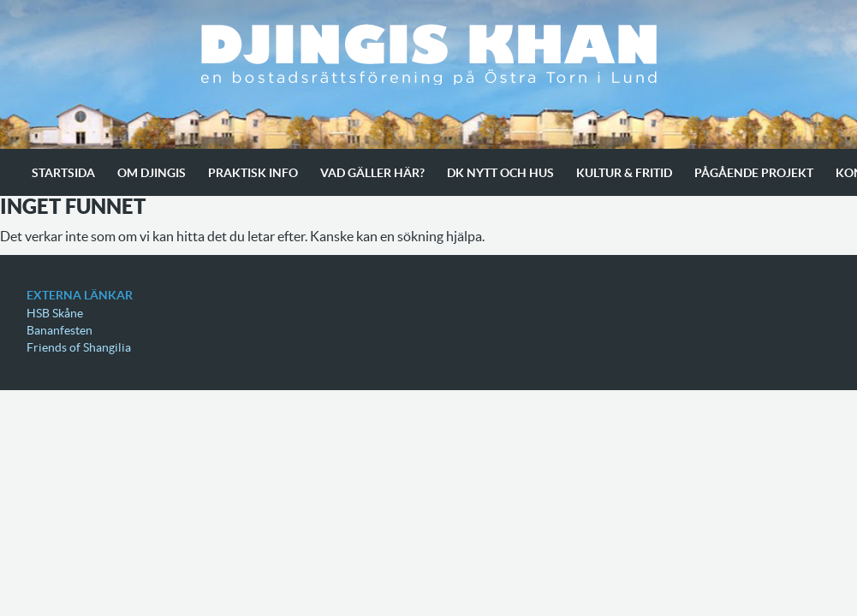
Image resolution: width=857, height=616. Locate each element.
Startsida (63, 173)
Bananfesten (60, 330)
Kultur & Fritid (624, 173)
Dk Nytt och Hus (500, 173)
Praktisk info (253, 173)
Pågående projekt (754, 173)
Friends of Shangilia (79, 347)
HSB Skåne (55, 313)
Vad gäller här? (372, 173)
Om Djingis (152, 173)
